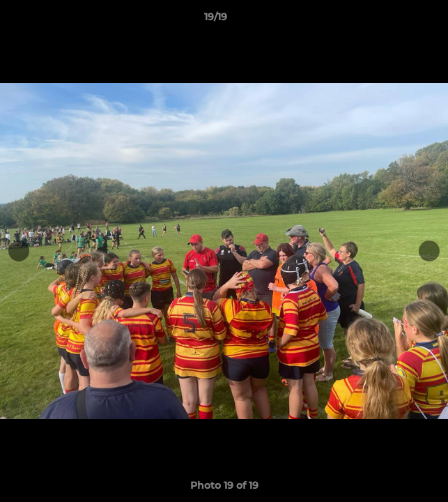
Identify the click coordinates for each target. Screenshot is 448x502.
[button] (398, 20)
